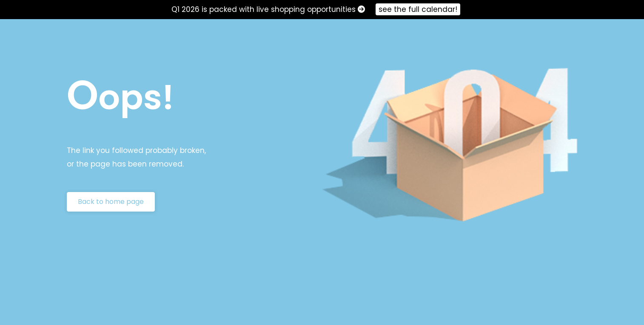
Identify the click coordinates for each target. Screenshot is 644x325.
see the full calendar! (418, 9)
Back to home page (111, 202)
